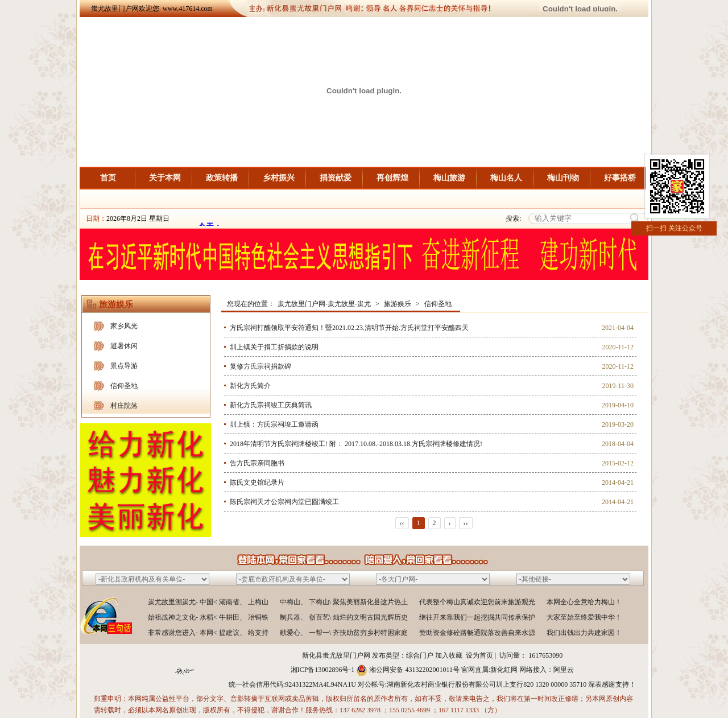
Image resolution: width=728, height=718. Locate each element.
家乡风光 (124, 326)
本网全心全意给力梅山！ (584, 602)
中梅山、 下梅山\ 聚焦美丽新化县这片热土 (344, 602)
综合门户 (420, 655)
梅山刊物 (563, 178)
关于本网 (165, 178)
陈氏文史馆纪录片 (257, 482)
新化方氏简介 (250, 386)
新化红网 (504, 670)
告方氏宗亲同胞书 (257, 463)
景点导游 (124, 366)
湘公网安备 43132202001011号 (414, 670)
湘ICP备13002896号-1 (323, 670)
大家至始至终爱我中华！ (584, 617)
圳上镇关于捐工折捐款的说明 (274, 347)
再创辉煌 (392, 178)
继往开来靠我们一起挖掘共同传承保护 (477, 617)
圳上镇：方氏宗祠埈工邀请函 (274, 424)
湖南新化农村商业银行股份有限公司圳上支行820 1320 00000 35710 (487, 684)
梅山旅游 (449, 178)
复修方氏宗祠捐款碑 (260, 366)
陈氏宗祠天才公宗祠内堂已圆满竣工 (284, 502)
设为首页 (479, 655)
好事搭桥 (620, 178)
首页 (108, 178)
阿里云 (564, 670)
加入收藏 (449, 655)
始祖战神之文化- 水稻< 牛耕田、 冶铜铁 (208, 617)
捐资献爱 (336, 178)
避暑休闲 (124, 346)
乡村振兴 (279, 178)
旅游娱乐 (398, 304)
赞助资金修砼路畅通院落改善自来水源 (477, 633)
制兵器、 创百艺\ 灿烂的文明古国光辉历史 (344, 617)
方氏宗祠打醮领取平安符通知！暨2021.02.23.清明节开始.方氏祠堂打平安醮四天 (349, 328)
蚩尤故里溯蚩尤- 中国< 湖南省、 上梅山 (208, 602)
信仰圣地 (124, 386)
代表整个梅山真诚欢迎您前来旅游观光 (477, 602)
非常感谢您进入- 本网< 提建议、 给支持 (208, 633)
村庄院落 (124, 406)
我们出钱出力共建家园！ (584, 633)
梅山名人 (506, 178)
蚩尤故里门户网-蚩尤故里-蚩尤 (324, 304)
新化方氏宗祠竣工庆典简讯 (271, 405)
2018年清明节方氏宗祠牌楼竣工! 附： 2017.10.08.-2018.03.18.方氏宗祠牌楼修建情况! (356, 444)
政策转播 (222, 178)
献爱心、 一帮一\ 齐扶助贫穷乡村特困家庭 (344, 633)
